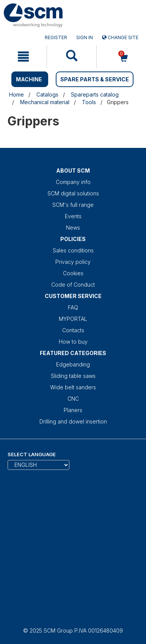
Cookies (73, 273)
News (73, 228)
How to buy (73, 342)
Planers (73, 410)
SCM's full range (73, 205)
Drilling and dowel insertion (73, 421)
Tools (89, 102)
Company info (73, 182)
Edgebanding (73, 364)
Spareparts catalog (95, 94)
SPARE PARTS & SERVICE (95, 79)
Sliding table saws (73, 376)
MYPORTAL (73, 319)
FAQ (73, 307)
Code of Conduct (73, 285)
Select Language (32, 454)
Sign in (85, 37)
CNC (73, 399)
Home (16, 94)
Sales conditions (73, 250)
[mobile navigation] (23, 57)
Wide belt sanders (73, 387)
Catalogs (47, 94)
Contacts (73, 330)
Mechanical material (45, 102)
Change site (120, 37)
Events (73, 216)
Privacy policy (73, 262)
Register (56, 37)
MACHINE (29, 79)
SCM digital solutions (73, 193)
